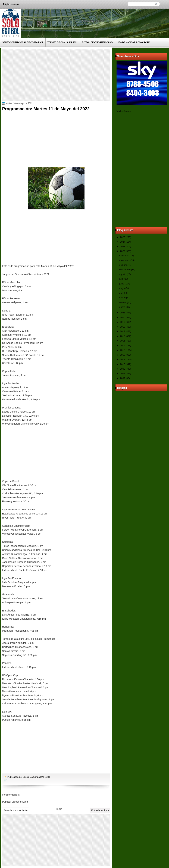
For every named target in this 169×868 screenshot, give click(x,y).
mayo (122, 288)
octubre (123, 265)
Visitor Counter (124, 111)
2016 (123, 336)
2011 (123, 359)
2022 (123, 251)
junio (122, 284)
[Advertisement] (59, 75)
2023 (123, 247)
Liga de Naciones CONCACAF (133, 42)
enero (122, 307)
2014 (123, 345)
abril (122, 293)
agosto (123, 274)
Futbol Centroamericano (97, 42)
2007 (123, 378)
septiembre (125, 270)
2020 (123, 317)
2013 (123, 350)
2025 (123, 237)
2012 (123, 355)
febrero (123, 302)
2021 (123, 313)
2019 (123, 322)
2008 (123, 374)
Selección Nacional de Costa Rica (23, 42)
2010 (123, 364)
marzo (123, 298)
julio (121, 279)
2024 (123, 242)
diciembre (124, 256)
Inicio (59, 809)
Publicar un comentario (15, 802)
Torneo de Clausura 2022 (62, 42)
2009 (123, 369)
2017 (123, 331)
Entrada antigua (100, 810)
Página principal (11, 4)
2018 (123, 327)
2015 (123, 341)
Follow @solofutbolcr (93, 21)
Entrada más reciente (15, 810)
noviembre (125, 260)
